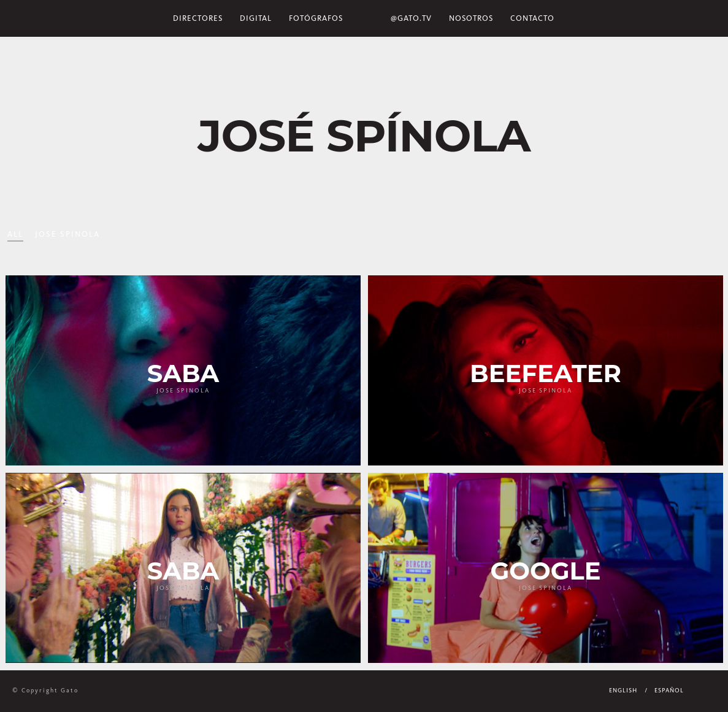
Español (669, 691)
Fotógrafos (316, 18)
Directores (198, 18)
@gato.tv (411, 18)
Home (367, 18)
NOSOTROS (471, 18)
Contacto (532, 18)
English (623, 691)
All (15, 234)
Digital (256, 18)
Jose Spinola (67, 234)
